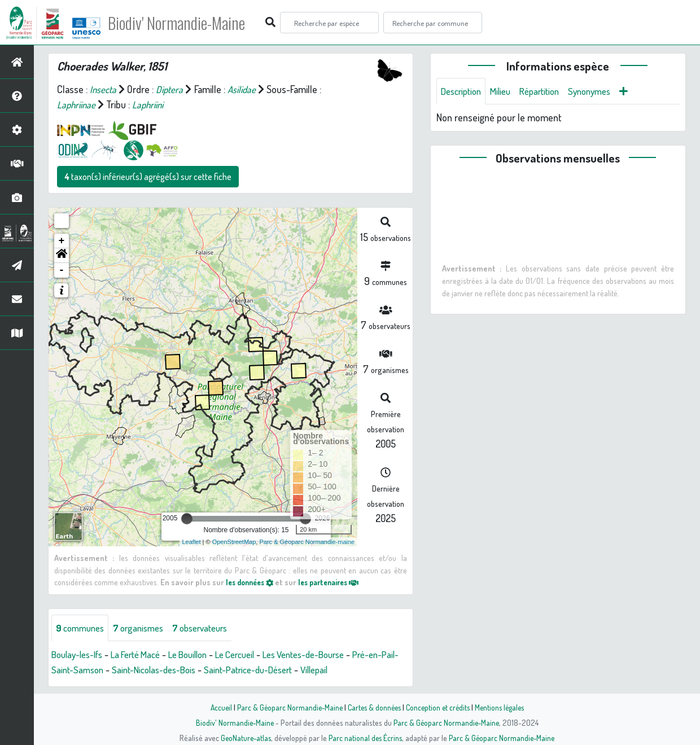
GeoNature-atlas (244, 738)
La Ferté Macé (145, 655)
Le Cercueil (255, 655)
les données (252, 582)
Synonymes (603, 91)
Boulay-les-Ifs (80, 655)
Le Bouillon (203, 655)
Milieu (506, 91)
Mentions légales (504, 707)
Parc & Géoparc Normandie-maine (307, 542)
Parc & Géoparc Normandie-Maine (286, 707)
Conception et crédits (439, 707)
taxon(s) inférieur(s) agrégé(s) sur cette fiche (148, 177)
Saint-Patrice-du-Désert (295, 671)
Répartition (549, 91)
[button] (62, 256)
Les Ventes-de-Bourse (332, 655)
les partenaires (338, 582)
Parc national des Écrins (365, 738)
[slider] (187, 519)
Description (463, 91)
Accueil (215, 707)
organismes (145, 628)
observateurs (213, 628)
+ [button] (62, 241)
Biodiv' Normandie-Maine (185, 23)
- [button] (62, 270)
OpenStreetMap (234, 542)
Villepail (367, 671)
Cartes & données (373, 707)
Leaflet (192, 542)
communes (82, 628)
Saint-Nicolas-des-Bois (193, 671)
